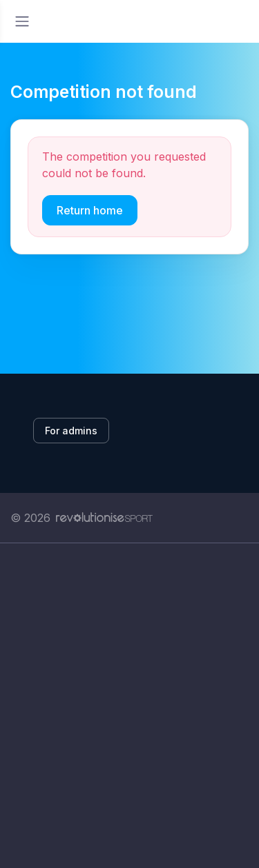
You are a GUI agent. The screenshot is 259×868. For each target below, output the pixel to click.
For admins (71, 431)
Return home (90, 210)
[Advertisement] (129, 706)
